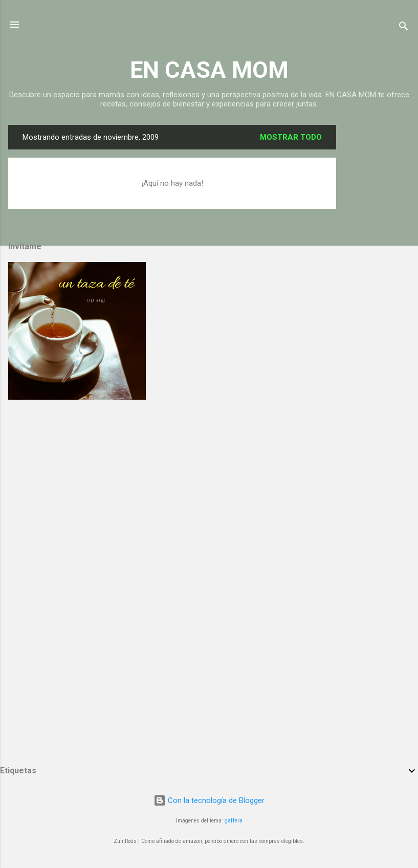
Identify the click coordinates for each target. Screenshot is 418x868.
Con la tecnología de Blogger (209, 800)
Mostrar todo (291, 137)
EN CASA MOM (209, 70)
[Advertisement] (377, 278)
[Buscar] (404, 28)
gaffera (234, 821)
